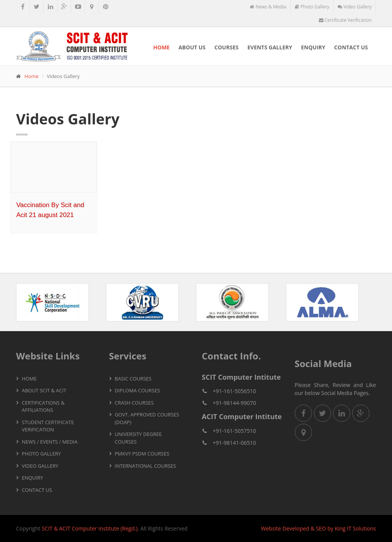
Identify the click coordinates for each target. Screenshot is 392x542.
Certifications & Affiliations (43, 406)
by (330, 528)
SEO (321, 528)
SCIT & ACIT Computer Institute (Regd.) (90, 528)
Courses (226, 47)
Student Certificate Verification (48, 426)
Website (271, 528)
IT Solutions (361, 528)
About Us (192, 47)
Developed (296, 528)
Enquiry (313, 47)
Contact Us (351, 47)
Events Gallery (270, 47)
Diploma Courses (137, 390)
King (340, 528)
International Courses (145, 466)
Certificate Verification (345, 20)
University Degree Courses (138, 438)
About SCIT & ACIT (44, 390)
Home (161, 47)
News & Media (268, 7)
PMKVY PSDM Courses (142, 454)
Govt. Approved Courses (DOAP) (147, 418)
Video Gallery (355, 7)
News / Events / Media (50, 442)
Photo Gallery (312, 7)
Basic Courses (133, 379)
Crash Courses (134, 403)
